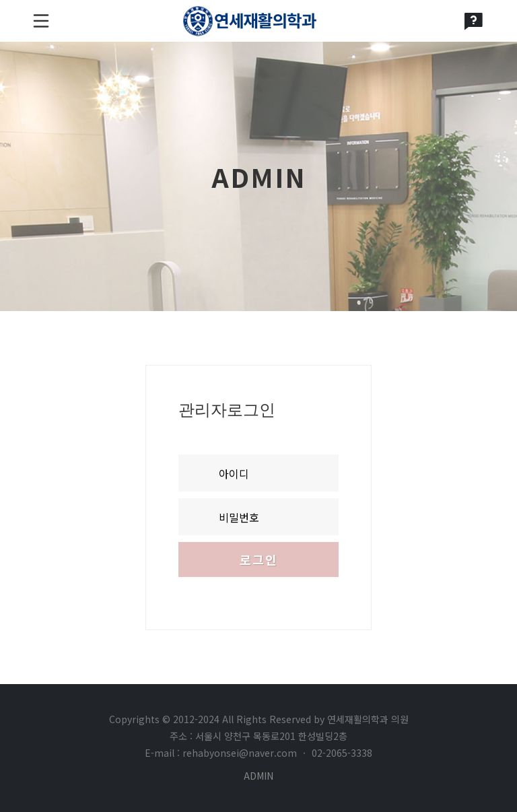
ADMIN (258, 776)
